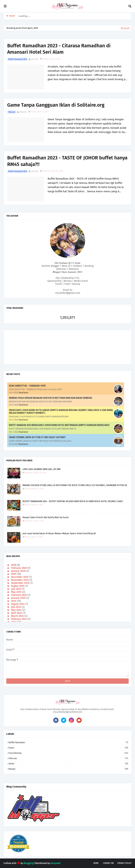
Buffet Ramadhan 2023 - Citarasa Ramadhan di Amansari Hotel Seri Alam (59, 49)
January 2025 (19, 598)
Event (68, 748)
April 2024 (17, 613)
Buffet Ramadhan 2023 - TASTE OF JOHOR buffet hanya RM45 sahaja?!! (67, 161)
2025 (14, 574)
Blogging (28, 863)
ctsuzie (35, 59)
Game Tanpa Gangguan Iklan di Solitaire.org (56, 105)
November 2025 (20, 580)
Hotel (68, 764)
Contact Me (108, 863)
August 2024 (18, 604)
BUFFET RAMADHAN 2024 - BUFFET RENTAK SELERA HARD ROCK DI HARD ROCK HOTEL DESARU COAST (73, 501)
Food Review (68, 753)
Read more (24, 393)
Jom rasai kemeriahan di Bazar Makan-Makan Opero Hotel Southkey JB (59, 533)
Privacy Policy (124, 863)
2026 (14, 565)
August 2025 (18, 586)
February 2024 (19, 619)
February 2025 (19, 595)
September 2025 (20, 583)
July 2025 (16, 589)
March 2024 (18, 616)
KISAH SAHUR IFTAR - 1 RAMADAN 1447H (27, 386)
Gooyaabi (56, 863)
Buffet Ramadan (68, 742)
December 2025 (20, 577)
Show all (125, 28)
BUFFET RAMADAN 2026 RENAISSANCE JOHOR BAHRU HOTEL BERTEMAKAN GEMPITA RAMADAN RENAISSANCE (59, 425)
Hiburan (12, 112)
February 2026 (19, 568)
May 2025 (17, 592)
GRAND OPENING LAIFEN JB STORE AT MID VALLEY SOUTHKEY (37, 437)
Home (96, 863)
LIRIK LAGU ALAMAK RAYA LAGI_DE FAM (41, 469)
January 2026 (19, 571)
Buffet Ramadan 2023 (17, 59)
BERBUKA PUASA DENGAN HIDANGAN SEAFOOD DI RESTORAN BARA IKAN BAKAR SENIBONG (51, 398)
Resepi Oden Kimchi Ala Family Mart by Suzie (46, 517)
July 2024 (16, 607)
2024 (14, 601)
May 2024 (17, 610)
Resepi (68, 769)
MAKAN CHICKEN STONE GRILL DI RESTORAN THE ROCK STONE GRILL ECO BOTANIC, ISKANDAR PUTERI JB (75, 485)
